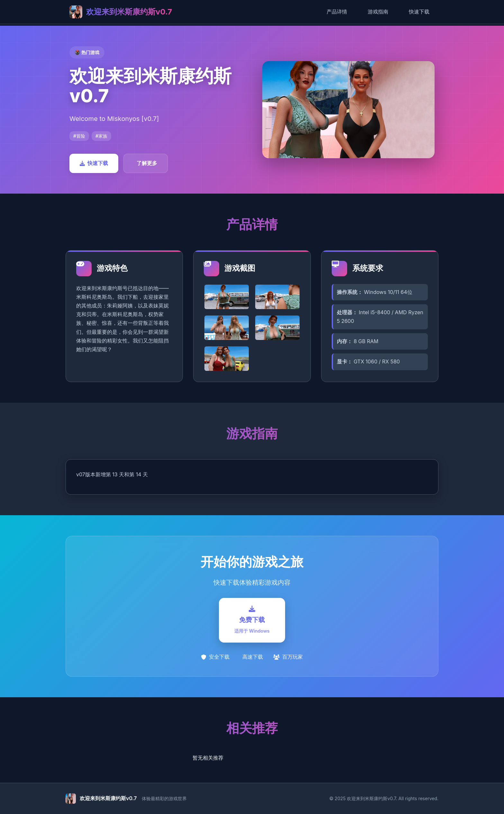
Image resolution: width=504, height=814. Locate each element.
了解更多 (147, 163)
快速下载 (419, 12)
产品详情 (337, 12)
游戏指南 (378, 12)
